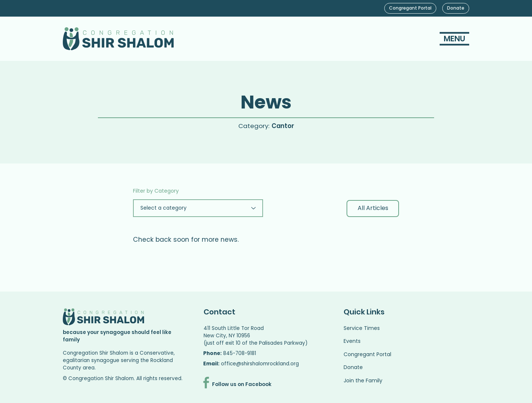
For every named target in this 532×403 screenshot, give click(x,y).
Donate (353, 367)
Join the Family (363, 380)
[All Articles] (373, 209)
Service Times (362, 328)
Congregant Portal (367, 354)
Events (352, 341)
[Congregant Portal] (410, 8)
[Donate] (456, 8)
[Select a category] (198, 208)
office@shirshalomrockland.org (260, 364)
